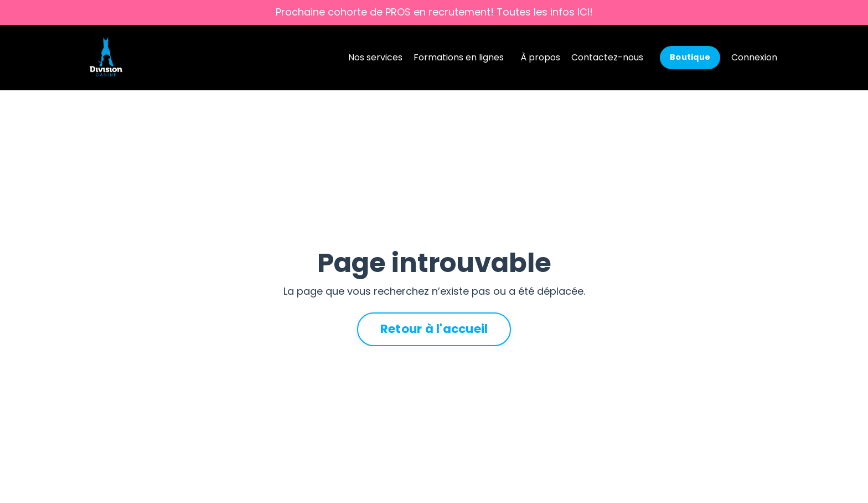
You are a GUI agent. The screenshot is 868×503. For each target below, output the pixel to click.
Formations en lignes (459, 57)
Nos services (375, 57)
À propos (540, 57)
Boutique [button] (690, 57)
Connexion (754, 57)
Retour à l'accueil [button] (434, 329)
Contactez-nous (607, 57)
